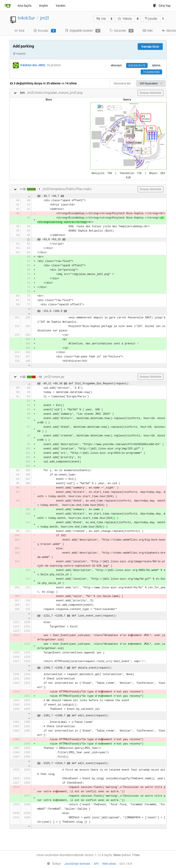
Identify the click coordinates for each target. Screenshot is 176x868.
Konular (45, 31)
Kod (19, 31)
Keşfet (44, 6)
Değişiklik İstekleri (83, 31)
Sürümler (121, 31)
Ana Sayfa (24, 6)
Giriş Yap (162, 6)
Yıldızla (125, 19)
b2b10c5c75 (137, 66)
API (96, 864)
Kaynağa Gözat (150, 47)
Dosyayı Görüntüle (151, 93)
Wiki (148, 31)
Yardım (60, 6)
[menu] (53, 864)
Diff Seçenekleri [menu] (151, 84)
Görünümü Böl (122, 84)
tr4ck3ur (26, 18)
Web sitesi (109, 864)
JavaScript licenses (77, 864)
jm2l (44, 18)
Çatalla (151, 19)
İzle (101, 19)
